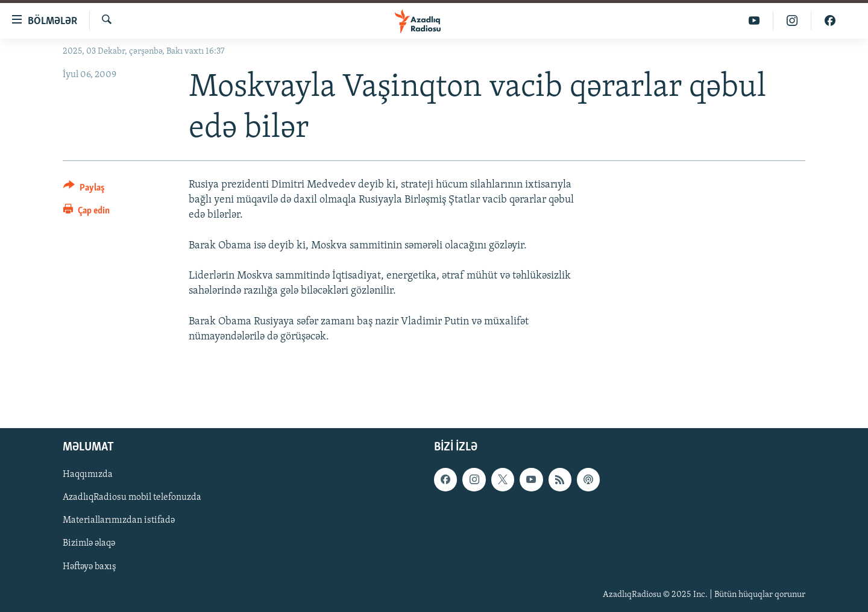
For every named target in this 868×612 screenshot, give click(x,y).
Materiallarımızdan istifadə (119, 520)
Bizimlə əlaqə (89, 543)
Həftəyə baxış (90, 566)
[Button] (84, 190)
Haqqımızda (88, 475)
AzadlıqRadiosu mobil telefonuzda (132, 497)
